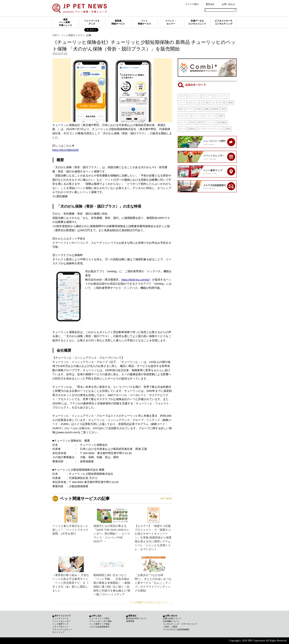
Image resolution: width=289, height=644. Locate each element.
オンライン (194, 96)
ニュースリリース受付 (99, 618)
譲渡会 (192, 129)
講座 (221, 116)
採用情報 (130, 621)
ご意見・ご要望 (170, 627)
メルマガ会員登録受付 (99, 627)
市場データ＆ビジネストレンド (197, 22)
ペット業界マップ (60, 624)
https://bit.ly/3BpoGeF (66, 150)
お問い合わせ (228, 4)
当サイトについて (63, 616)
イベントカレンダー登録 (100, 621)
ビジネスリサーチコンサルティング (224, 22)
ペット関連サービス (144, 22)
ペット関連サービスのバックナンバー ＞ (151, 602)
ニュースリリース (60, 618)
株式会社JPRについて (136, 618)
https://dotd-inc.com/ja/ (135, 280)
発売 (224, 109)
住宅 (193, 122)
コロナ (182, 96)
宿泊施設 (222, 122)
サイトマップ (58, 632)
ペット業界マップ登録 (99, 624)
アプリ (190, 109)
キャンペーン (221, 96)
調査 (228, 129)
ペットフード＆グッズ (92, 22)
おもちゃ (193, 103)
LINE (199, 109)
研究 (201, 122)
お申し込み (96, 616)
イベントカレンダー (61, 621)
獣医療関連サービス (118, 22)
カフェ (182, 129)
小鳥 (223, 103)
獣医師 (215, 109)
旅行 (181, 109)
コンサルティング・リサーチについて (180, 624)
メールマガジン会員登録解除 (176, 629)
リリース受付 (192, 4)
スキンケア (184, 116)
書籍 (231, 103)
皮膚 (206, 109)
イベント (197, 116)
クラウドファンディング (210, 129)
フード (182, 103)
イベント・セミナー (171, 22)
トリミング (210, 116)
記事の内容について (172, 618)
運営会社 (210, 4)
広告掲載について (171, 621)
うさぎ (215, 103)
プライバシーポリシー (62, 629)
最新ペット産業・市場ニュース (65, 22)
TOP (55, 35)
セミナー (207, 96)
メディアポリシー (60, 627)
